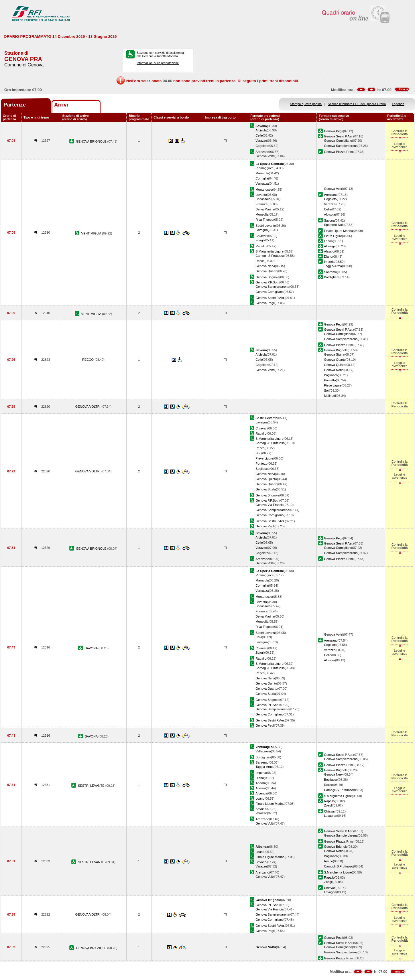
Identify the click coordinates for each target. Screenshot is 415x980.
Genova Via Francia (270, 505)
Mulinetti (330, 396)
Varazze (261, 141)
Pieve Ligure (333, 385)
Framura (261, 204)
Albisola (261, 130)
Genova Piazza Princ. (339, 152)
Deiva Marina (265, 209)
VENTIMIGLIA (92, 233)
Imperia (329, 262)
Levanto (261, 195)
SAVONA (92, 648)
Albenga (330, 246)
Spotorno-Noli (334, 225)
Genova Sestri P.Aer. (339, 136)
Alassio (329, 251)
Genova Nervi (265, 266)
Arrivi (61, 105)
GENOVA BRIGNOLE (92, 141)
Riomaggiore (264, 168)
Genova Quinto (335, 365)
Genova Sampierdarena (341, 146)
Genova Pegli (334, 131)
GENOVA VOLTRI (88, 407)
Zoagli (260, 240)
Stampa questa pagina (306, 104)
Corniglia (262, 178)
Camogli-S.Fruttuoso (270, 256)
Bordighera (332, 277)
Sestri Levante (266, 226)
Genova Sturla (334, 354)
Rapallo (261, 246)
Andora (261, 783)
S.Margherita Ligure (269, 251)
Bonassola (263, 199)
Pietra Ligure (333, 236)
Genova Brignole (267, 277)
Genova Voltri (265, 156)
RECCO (88, 360)
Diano (328, 257)
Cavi (259, 637)
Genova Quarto (266, 271)
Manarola (262, 173)
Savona (329, 220)
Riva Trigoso (264, 220)
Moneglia (262, 214)
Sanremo (330, 272)
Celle (259, 135)
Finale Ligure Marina (338, 231)
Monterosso (264, 190)
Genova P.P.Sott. (267, 282)
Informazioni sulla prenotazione (158, 63)
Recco (260, 261)
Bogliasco (331, 375)
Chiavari (261, 236)
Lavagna (262, 230)
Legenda (398, 104)
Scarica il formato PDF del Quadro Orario (357, 104)
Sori (327, 391)
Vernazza (262, 184)
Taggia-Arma (333, 266)
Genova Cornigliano (338, 141)
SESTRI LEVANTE (92, 786)
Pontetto (330, 380)
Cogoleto (262, 146)
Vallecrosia (263, 751)
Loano (328, 241)
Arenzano (262, 152)
